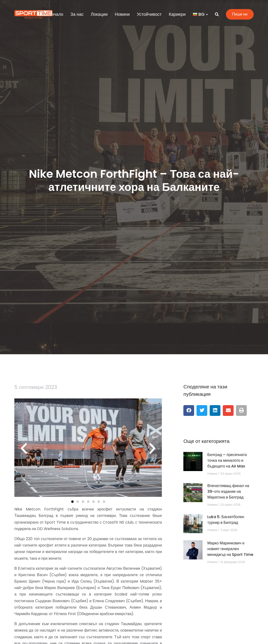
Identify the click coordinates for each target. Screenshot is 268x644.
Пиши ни (240, 14)
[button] (24, 449)
